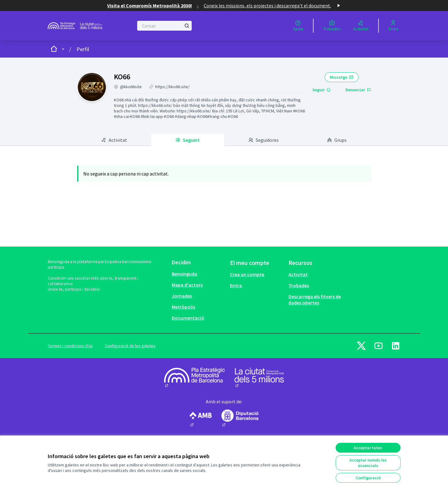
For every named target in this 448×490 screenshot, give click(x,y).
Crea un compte (247, 274)
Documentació (188, 318)
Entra (236, 285)
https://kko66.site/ (172, 87)
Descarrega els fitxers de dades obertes (315, 300)
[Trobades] (332, 26)
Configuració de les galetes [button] (130, 346)
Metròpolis (183, 307)
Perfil (83, 49)
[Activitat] (361, 26)
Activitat (298, 274)
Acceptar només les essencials (368, 463)
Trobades (299, 285)
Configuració (368, 478)
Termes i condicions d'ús (70, 346)
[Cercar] (165, 26)
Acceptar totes (368, 448)
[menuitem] (199, 274)
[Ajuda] (298, 26)
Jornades (182, 296)
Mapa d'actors (187, 285)
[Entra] (393, 26)
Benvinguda (184, 274)
